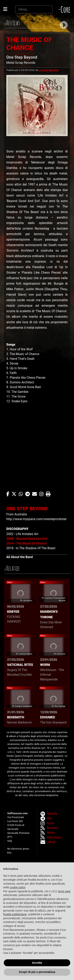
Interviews (54, 837)
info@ (52, 842)
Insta (50, 823)
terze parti (64, 891)
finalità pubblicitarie (15, 914)
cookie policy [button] (17, 887)
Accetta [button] (37, 963)
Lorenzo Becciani (49, 70)
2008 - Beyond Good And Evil (27, 539)
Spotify (52, 814)
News (51, 833)
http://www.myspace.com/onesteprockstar (37, 519)
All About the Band (20, 557)
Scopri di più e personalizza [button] (37, 972)
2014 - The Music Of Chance (26, 543)
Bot (50, 818)
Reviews (53, 828)
